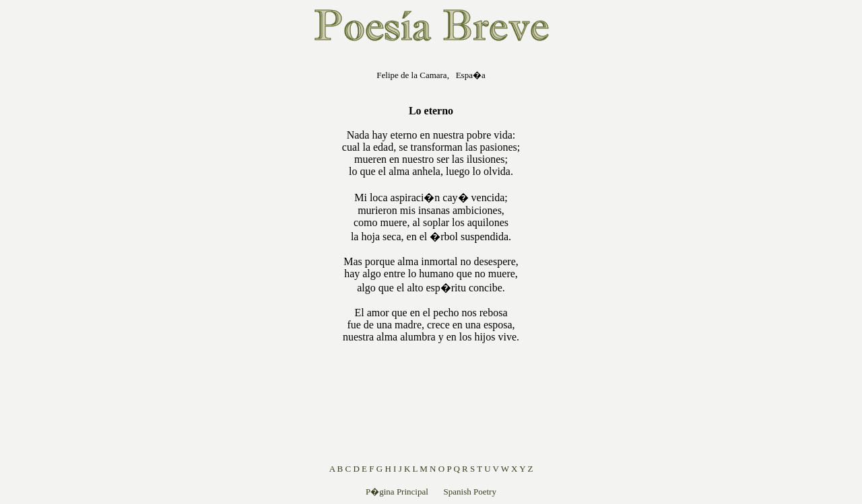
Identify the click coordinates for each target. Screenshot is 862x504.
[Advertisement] (256, 258)
